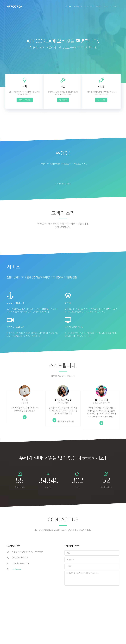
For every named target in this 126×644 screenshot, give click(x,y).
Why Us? (101, 100)
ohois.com (17, 569)
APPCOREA (14, 7)
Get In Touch (25, 100)
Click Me (63, 100)
